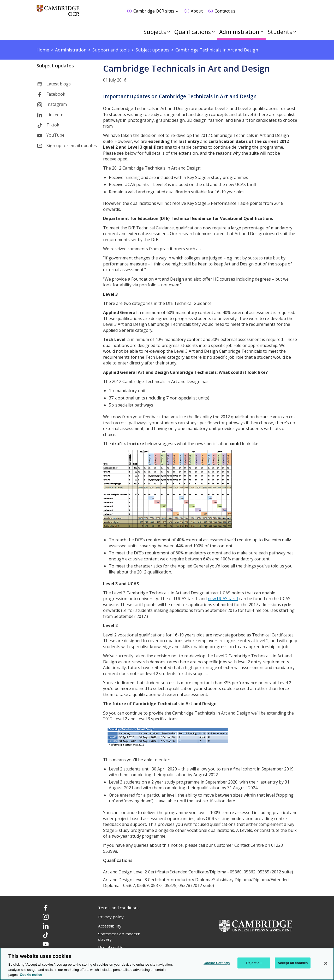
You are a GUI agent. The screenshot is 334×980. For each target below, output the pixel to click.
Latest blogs (59, 84)
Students (280, 32)
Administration (239, 32)
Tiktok (53, 125)
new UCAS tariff (223, 599)
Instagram (57, 104)
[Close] (326, 963)
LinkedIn (55, 115)
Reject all (254, 963)
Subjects (155, 32)
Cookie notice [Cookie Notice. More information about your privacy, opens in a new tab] (31, 975)
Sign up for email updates (72, 146)
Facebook (56, 94)
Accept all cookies (293, 963)
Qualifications (193, 32)
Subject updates (55, 66)
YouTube (55, 135)
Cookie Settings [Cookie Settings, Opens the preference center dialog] (217, 963)
